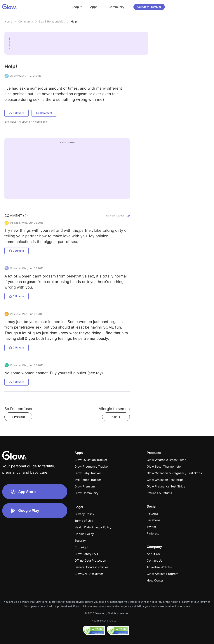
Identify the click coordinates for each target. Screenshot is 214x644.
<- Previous (18, 417)
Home (8, 21)
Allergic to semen (114, 409)
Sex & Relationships (52, 21)
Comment (44, 113)
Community (26, 21)
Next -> (116, 417)
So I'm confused (19, 409)
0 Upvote (16, 113)
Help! (74, 21)
